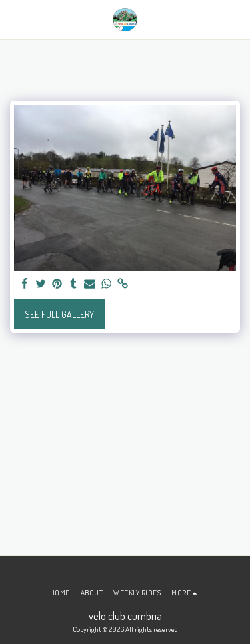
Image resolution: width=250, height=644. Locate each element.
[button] (15, 19)
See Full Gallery (59, 314)
